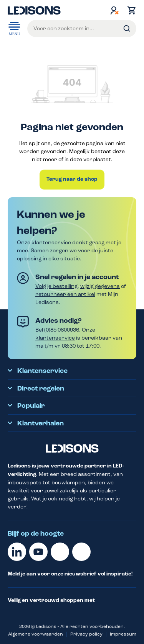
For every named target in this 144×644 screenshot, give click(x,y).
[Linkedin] (17, 552)
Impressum (123, 634)
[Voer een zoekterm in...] (82, 29)
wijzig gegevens (100, 286)
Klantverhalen (41, 423)
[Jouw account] (114, 10)
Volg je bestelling (56, 286)
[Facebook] (60, 552)
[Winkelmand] (130, 10)
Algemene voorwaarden (36, 634)
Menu (14, 28)
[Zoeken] (127, 29)
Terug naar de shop (72, 179)
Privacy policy (86, 634)
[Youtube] (38, 552)
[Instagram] (81, 552)
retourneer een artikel (65, 294)
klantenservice (55, 338)
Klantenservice (42, 371)
